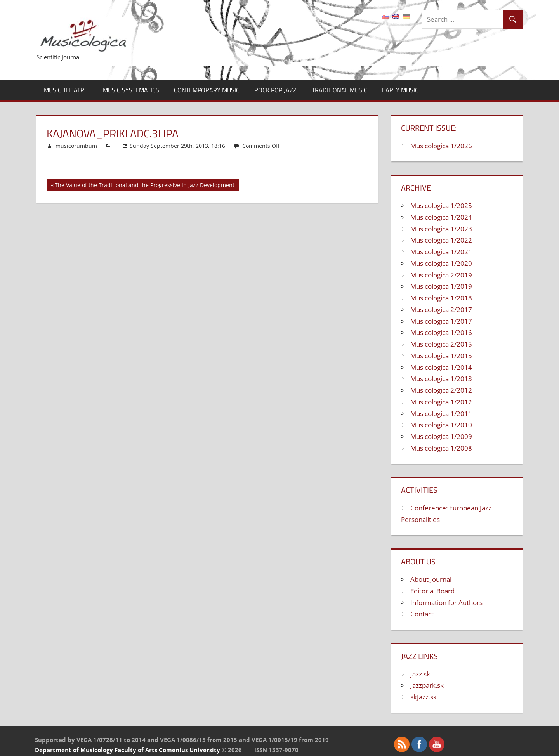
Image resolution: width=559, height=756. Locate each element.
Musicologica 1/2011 (441, 414)
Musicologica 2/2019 (441, 275)
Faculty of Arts (136, 750)
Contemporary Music (207, 90)
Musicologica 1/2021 (441, 252)
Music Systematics (131, 90)
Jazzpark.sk (427, 685)
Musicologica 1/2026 (441, 146)
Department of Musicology (74, 750)
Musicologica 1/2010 (441, 425)
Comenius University (189, 750)
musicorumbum (76, 146)
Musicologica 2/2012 (441, 390)
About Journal (431, 579)
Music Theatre (66, 90)
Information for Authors (446, 603)
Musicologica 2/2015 (441, 344)
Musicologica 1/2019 (441, 286)
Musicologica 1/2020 (441, 263)
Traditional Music (339, 90)
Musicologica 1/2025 (441, 205)
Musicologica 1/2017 (441, 321)
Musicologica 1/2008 (441, 448)
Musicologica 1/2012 (441, 402)
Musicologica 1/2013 (441, 379)
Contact (422, 614)
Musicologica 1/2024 (441, 217)
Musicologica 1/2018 (441, 298)
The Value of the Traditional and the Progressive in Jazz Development (145, 186)
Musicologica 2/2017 (441, 310)
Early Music (400, 90)
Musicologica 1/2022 (441, 240)
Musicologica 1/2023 (441, 229)
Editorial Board (432, 591)
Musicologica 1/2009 (441, 436)
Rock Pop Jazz (275, 90)
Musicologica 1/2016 (441, 332)
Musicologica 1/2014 (441, 367)
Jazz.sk (420, 674)
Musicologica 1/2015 (441, 356)
